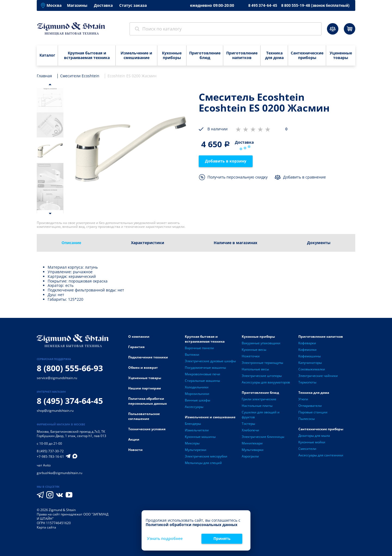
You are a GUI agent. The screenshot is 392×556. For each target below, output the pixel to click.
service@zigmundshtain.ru (57, 378)
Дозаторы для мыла (314, 436)
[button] (50, 85)
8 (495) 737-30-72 (50, 451)
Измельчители (197, 430)
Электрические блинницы (263, 437)
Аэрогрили (250, 456)
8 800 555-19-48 (315, 5)
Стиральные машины (202, 381)
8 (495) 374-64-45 (70, 401)
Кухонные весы (254, 350)
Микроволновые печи (203, 374)
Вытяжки (192, 354)
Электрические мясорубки (206, 456)
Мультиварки (253, 450)
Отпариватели (310, 406)
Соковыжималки (312, 369)
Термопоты (307, 382)
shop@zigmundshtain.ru (55, 411)
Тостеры (248, 424)
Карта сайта (46, 527)
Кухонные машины (200, 437)
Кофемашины (310, 356)
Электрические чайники (318, 376)
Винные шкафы (197, 400)
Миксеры (192, 443)
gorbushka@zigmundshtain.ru (59, 473)
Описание (71, 243)
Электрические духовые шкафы (210, 361)
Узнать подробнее (165, 539)
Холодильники (197, 387)
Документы (319, 243)
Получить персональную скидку (238, 177)
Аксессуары (194, 407)
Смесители (307, 449)
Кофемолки (307, 350)
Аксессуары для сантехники (321, 455)
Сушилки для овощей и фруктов (261, 415)
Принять (222, 538)
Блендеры (193, 424)
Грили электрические (259, 399)
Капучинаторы (310, 363)
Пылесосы (307, 419)
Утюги (303, 399)
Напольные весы (255, 369)
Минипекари (252, 443)
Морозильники (197, 394)
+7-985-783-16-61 (50, 457)
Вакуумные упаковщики (261, 343)
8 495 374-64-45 (263, 5)
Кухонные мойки (312, 442)
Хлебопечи (250, 430)
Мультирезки (196, 450)
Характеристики (148, 243)
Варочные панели (199, 348)
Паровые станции (313, 412)
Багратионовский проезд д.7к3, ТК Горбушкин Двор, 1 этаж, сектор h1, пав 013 (71, 434)
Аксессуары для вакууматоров (266, 382)
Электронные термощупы (262, 363)
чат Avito (44, 465)
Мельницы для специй (203, 463)
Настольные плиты (257, 406)
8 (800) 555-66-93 (70, 368)
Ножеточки (251, 356)
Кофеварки (307, 343)
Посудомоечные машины (205, 368)
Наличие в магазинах (235, 243)
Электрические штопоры (262, 376)
